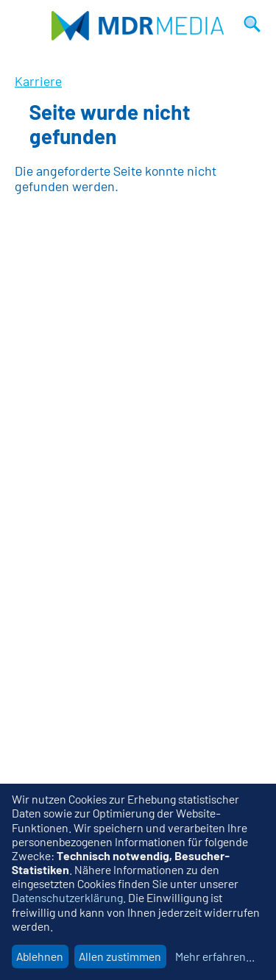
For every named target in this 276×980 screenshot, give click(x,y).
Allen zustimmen (120, 956)
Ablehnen (40, 956)
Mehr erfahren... (215, 956)
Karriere (38, 81)
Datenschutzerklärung (67, 897)
